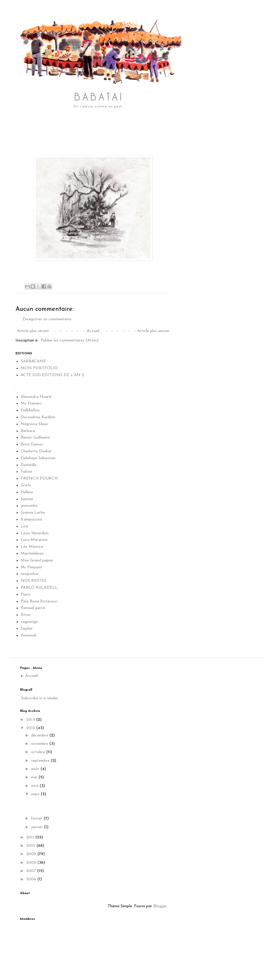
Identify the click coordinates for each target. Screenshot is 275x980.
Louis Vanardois (35, 533)
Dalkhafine (30, 410)
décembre (40, 736)
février (37, 819)
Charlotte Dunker (36, 451)
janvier (37, 827)
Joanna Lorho (33, 513)
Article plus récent (33, 331)
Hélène (27, 492)
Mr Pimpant (31, 567)
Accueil (93, 331)
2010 (31, 846)
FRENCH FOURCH (39, 479)
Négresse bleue (34, 424)
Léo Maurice (32, 547)
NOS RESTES (34, 581)
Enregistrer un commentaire (47, 319)
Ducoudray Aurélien (38, 417)
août (36, 769)
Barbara (28, 431)
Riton (25, 615)
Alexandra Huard (36, 397)
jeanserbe (29, 506)
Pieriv (25, 595)
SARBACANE (33, 361)
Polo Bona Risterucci (39, 601)
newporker (30, 574)
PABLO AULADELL (39, 588)
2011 (31, 837)
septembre (41, 761)
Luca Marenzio (34, 540)
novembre (40, 744)
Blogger (160, 906)
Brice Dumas (32, 444)
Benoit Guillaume (35, 438)
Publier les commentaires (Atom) (70, 340)
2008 (32, 863)
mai (35, 777)
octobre (39, 752)
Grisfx (26, 485)
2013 (31, 720)
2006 (32, 879)
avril (35, 786)
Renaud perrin (33, 608)
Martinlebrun (32, 554)
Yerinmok (29, 636)
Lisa (24, 526)
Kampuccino (32, 520)
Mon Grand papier (37, 560)
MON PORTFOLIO (39, 368)
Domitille (29, 465)
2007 (32, 871)
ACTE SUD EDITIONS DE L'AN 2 (52, 375)
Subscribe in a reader (40, 698)
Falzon (26, 472)
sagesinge (29, 622)
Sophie (26, 629)
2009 (32, 854)
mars (36, 794)
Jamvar (27, 499)
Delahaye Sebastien (38, 458)
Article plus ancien (153, 331)
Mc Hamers (31, 403)
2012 (31, 728)
